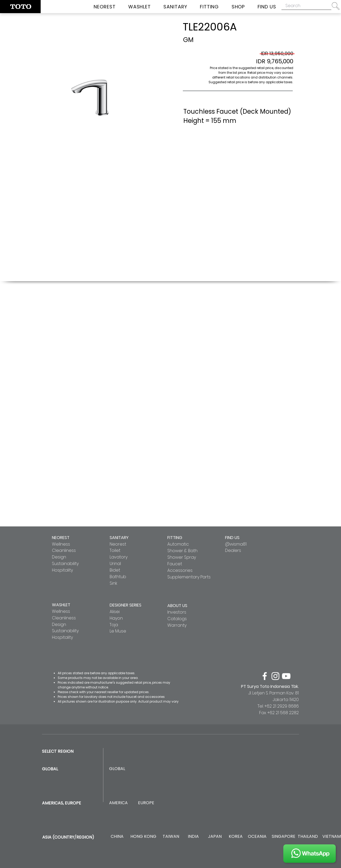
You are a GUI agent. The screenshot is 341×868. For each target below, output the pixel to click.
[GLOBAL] (117, 769)
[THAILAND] (308, 837)
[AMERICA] (118, 803)
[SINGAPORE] (284, 837)
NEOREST (61, 538)
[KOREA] (236, 837)
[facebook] (265, 676)
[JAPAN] (215, 837)
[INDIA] (193, 837)
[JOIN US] (310, 854)
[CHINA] (117, 837)
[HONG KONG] (143, 837)
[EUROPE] (146, 803)
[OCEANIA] (257, 837)
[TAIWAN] (171, 837)
